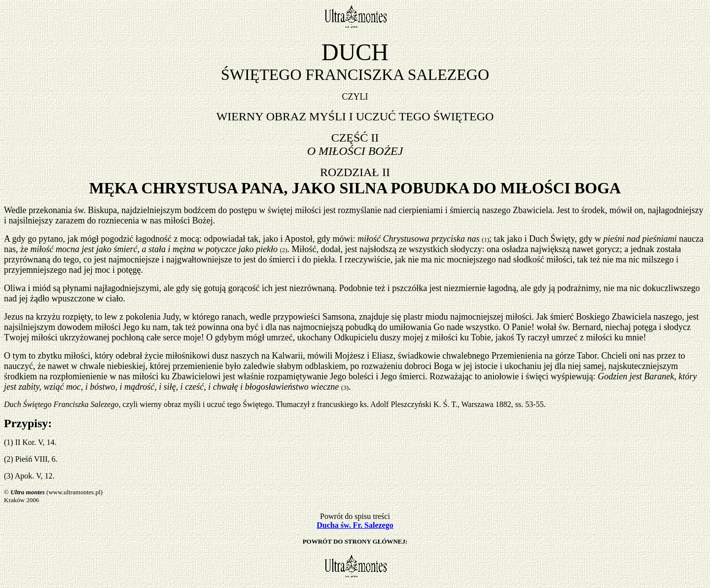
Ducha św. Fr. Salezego (355, 525)
